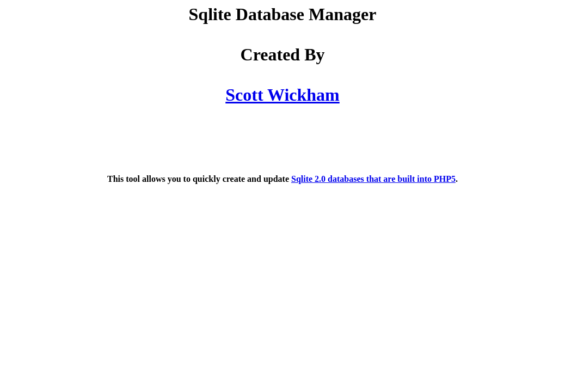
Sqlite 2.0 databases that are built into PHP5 (373, 179)
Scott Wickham (282, 95)
